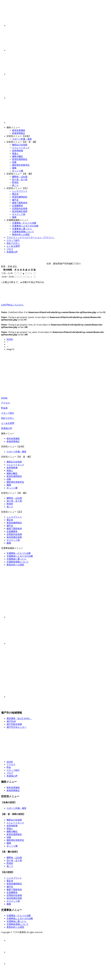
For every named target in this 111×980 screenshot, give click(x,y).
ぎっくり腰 (18, 171)
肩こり (15, 185)
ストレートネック (21, 148)
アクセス (5, 403)
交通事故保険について (23, 232)
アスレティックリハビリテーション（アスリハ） (31, 237)
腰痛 (14, 168)
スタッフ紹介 (13, 240)
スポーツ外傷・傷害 (22, 139)
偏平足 (15, 200)
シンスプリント (20, 191)
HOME (10, 339)
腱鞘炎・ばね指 (20, 177)
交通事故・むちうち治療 (24, 223)
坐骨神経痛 (18, 151)
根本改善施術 (19, 130)
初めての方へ (13, 243)
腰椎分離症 (18, 156)
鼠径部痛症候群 (20, 211)
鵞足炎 (15, 194)
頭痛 (14, 162)
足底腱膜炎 (18, 206)
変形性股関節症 (20, 159)
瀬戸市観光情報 (14, 724)
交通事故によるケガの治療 (25, 226)
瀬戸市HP (11, 721)
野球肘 (15, 182)
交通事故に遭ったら (22, 229)
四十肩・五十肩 (20, 180)
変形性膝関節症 (20, 197)
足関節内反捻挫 (20, 208)
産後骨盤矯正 (19, 133)
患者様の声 (12, 252)
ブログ (10, 249)
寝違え (15, 153)
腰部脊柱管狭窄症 (21, 165)
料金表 (4, 408)
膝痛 (14, 217)
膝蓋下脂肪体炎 (20, 203)
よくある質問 (13, 246)
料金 (9, 767)
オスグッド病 (19, 214)
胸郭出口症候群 (20, 145)
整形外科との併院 (21, 235)
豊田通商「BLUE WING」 (19, 718)
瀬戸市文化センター (16, 727)
